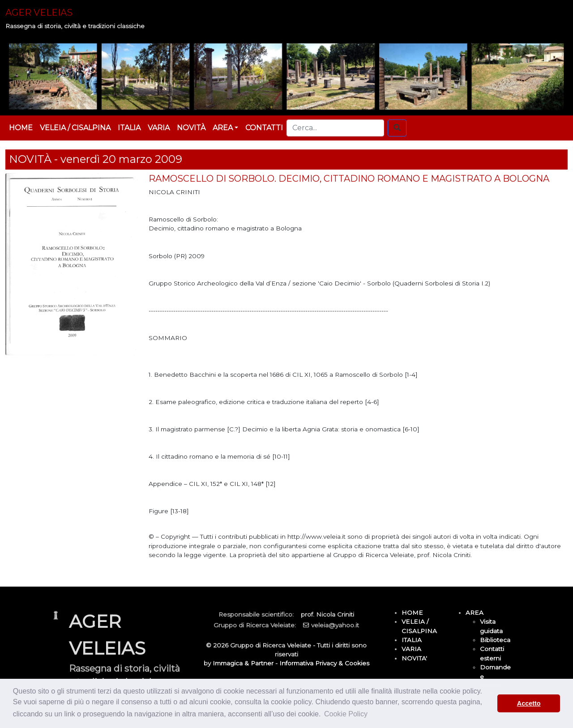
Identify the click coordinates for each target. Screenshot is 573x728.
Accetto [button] (529, 703)
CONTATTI (264, 128)
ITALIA (129, 128)
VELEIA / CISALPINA (75, 128)
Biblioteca (495, 640)
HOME (21, 128)
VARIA (159, 128)
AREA (475, 613)
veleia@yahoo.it (335, 625)
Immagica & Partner (243, 663)
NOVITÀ (191, 128)
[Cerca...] (335, 128)
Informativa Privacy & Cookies (324, 663)
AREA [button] (223, 128)
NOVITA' (414, 658)
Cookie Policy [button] (346, 714)
